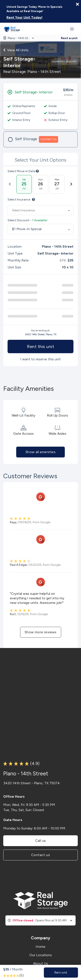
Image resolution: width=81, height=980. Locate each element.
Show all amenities (40, 452)
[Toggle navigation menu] (74, 29)
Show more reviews (41, 632)
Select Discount (27, 220)
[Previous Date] (10, 184)
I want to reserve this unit (40, 359)
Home (40, 947)
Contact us (40, 855)
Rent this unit (40, 346)
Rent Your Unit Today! (25, 17)
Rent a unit (69, 38)
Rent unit (61, 973)
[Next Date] (71, 184)
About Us (40, 963)
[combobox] (40, 210)
